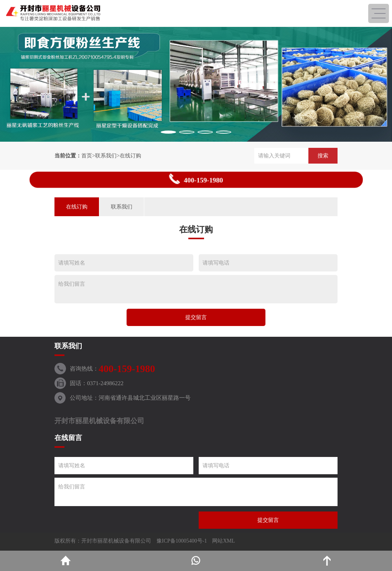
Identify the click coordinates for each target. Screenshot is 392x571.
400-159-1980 (196, 179)
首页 (87, 156)
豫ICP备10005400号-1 (182, 541)
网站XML (223, 541)
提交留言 (196, 317)
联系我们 (106, 156)
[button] (168, 132)
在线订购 (130, 156)
